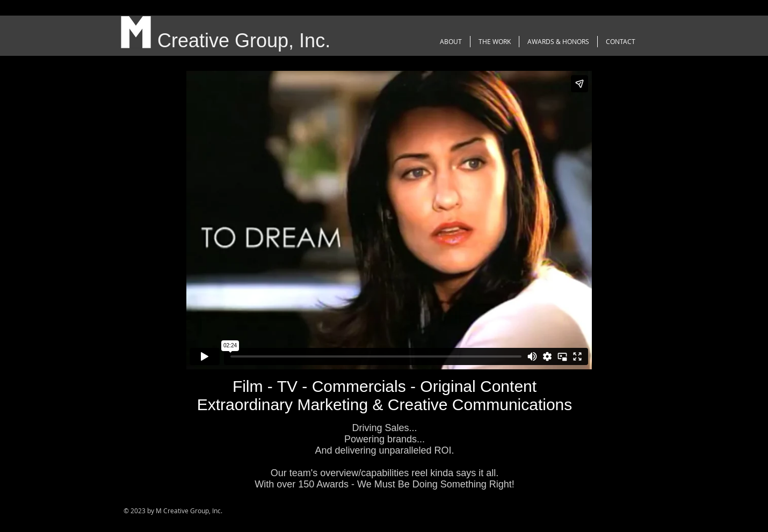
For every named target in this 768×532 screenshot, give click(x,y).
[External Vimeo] (389, 220)
